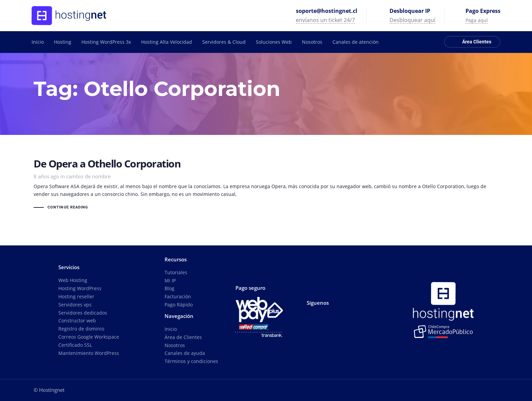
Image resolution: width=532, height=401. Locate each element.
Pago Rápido (179, 305)
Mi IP (170, 280)
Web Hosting (73, 280)
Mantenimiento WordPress (89, 353)
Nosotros (175, 345)
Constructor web (77, 320)
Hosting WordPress (80, 288)
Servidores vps (75, 305)
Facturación (178, 296)
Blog (169, 288)
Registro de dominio (81, 329)
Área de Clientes (183, 337)
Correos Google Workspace (89, 337)
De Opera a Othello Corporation (266, 185)
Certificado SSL (75, 345)
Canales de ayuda (185, 353)
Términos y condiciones (191, 361)
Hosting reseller (76, 296)
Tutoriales (176, 272)
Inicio (171, 329)
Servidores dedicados (83, 313)
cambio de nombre (88, 176)
